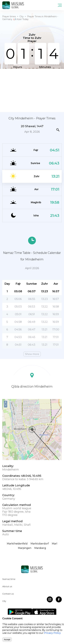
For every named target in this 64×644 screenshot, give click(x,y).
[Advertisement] (32, 90)
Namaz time (9, 579)
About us (7, 586)
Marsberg (40, 548)
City (22, 16)
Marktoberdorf (40, 544)
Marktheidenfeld (17, 544)
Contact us (8, 594)
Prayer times (9, 16)
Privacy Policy (52, 633)
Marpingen (25, 548)
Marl (55, 544)
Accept (7, 640)
